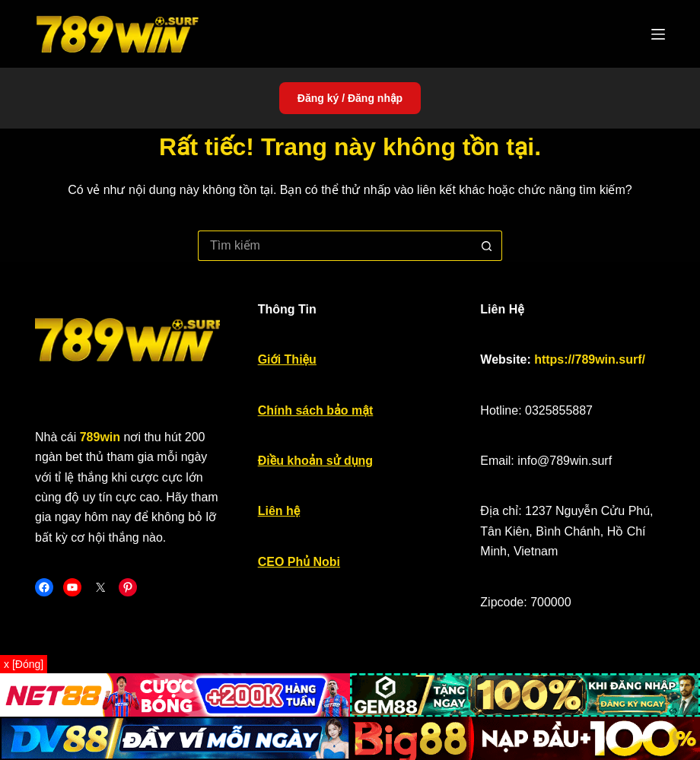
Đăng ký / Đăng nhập (350, 98)
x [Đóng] (24, 664)
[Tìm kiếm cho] (335, 246)
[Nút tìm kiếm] (487, 246)
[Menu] (658, 34)
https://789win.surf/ (590, 359)
